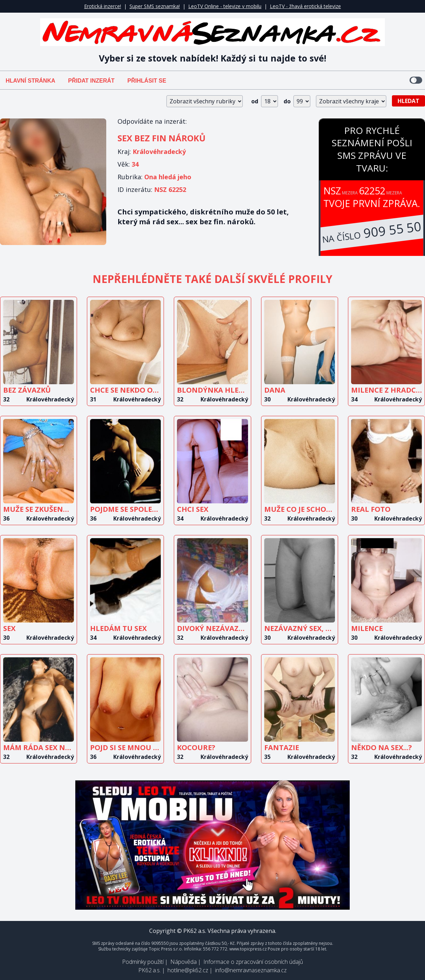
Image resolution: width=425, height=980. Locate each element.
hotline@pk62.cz (188, 970)
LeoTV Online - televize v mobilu (225, 6)
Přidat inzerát (91, 81)
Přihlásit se (147, 81)
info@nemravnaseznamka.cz (251, 970)
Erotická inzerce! (103, 6)
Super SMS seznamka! (155, 6)
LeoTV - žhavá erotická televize (305, 6)
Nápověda (183, 962)
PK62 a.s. (150, 970)
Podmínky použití (143, 962)
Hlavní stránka (30, 81)
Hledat (408, 101)
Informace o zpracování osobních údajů (253, 962)
